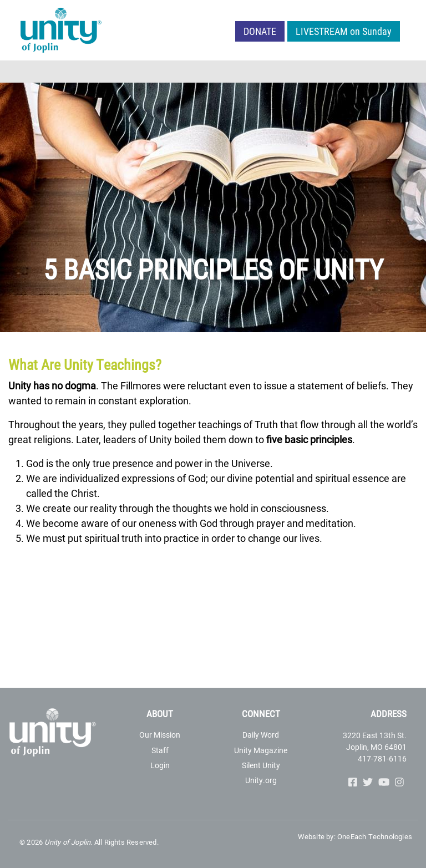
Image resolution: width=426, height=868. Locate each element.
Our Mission (160, 735)
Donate (260, 31)
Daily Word (261, 735)
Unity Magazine (261, 750)
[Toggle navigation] (410, 72)
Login (160, 765)
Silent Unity (261, 765)
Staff (160, 750)
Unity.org (261, 780)
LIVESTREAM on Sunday (344, 31)
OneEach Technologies (375, 836)
